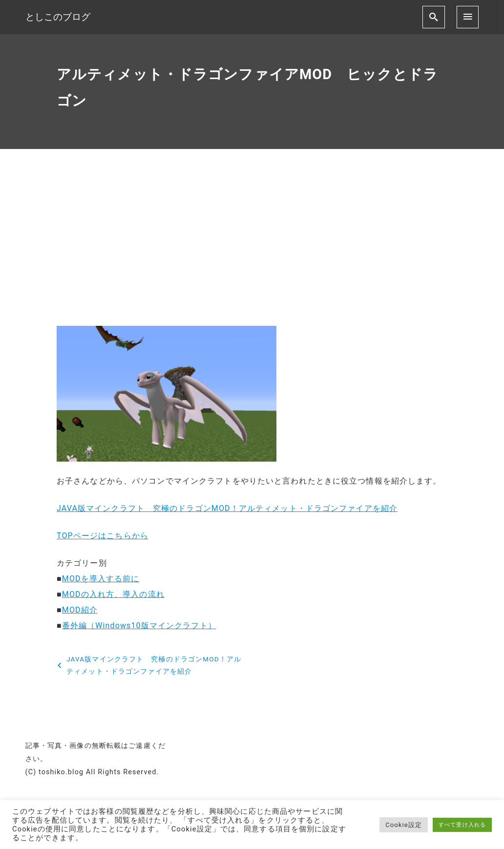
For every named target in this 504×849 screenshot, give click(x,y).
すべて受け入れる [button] (462, 825)
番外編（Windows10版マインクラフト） (139, 626)
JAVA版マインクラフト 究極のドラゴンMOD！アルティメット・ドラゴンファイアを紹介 (227, 508)
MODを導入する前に (101, 579)
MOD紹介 (80, 610)
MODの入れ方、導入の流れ (113, 594)
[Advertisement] (252, 246)
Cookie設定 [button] (404, 825)
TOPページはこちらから (103, 536)
